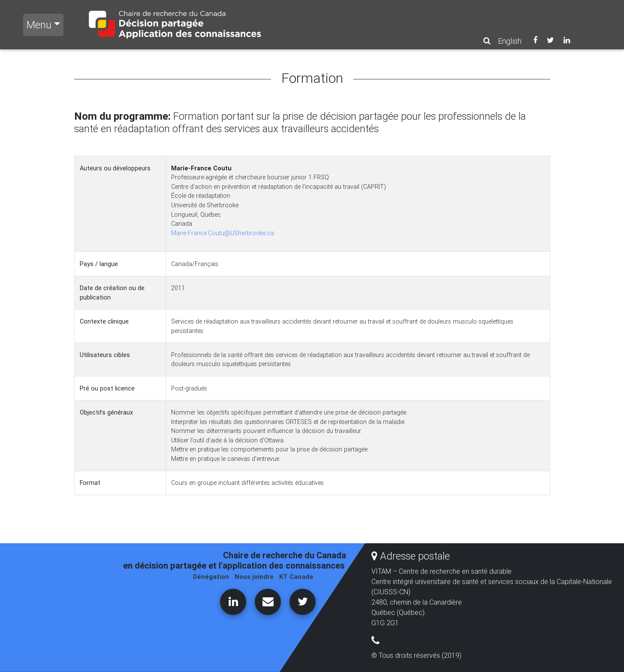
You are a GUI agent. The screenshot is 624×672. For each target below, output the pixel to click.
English (510, 41)
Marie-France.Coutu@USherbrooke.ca (223, 233)
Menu (39, 25)
